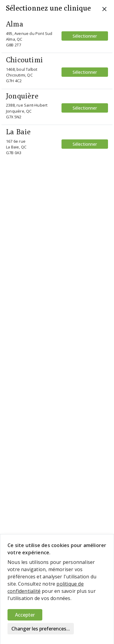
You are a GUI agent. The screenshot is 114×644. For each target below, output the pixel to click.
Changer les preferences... (41, 629)
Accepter (25, 615)
